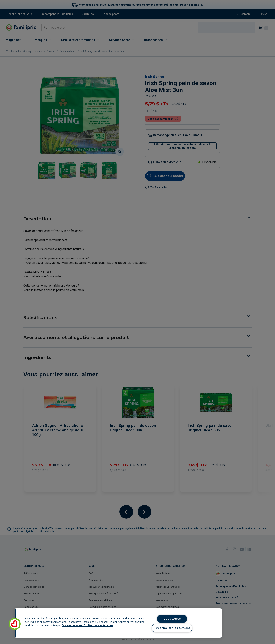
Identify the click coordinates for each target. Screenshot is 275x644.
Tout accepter (172, 619)
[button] (15, 624)
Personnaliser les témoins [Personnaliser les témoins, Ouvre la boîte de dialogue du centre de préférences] (172, 628)
